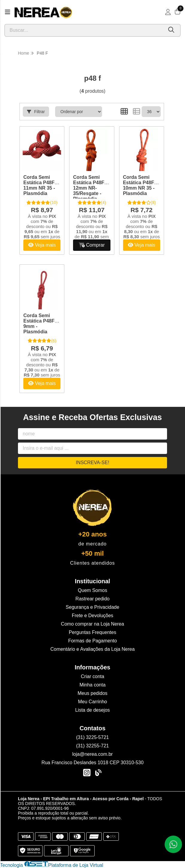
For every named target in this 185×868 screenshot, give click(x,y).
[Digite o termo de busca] (84, 30)
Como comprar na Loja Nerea (93, 624)
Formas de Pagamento (93, 641)
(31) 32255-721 (92, 746)
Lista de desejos (92, 710)
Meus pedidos (92, 693)
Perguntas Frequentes (92, 632)
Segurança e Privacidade (93, 607)
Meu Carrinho (93, 702)
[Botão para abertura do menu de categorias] (7, 12)
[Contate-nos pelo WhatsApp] (173, 844)
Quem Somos (92, 590)
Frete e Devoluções (93, 616)
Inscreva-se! (92, 463)
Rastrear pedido (92, 599)
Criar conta (92, 676)
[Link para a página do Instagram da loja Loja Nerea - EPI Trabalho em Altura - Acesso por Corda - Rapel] (87, 773)
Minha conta (92, 685)
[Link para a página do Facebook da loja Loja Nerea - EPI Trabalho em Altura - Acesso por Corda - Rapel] (98, 773)
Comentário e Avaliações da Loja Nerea (92, 649)
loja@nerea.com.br (92, 754)
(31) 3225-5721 (92, 737)
